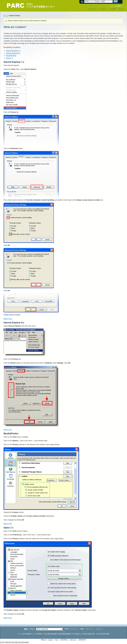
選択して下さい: (30, 629)
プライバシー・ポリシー (94, 629)
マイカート (103, 9)
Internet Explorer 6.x (13, 53)
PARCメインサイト (71, 629)
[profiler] (63, 637)
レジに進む (113, 9)
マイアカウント (92, 9)
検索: (83, 2)
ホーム (6, 16)
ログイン (121, 9)
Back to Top (8, 319)
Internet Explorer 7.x (13, 51)
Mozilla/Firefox (11, 56)
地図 (82, 629)
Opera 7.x (10, 58)
